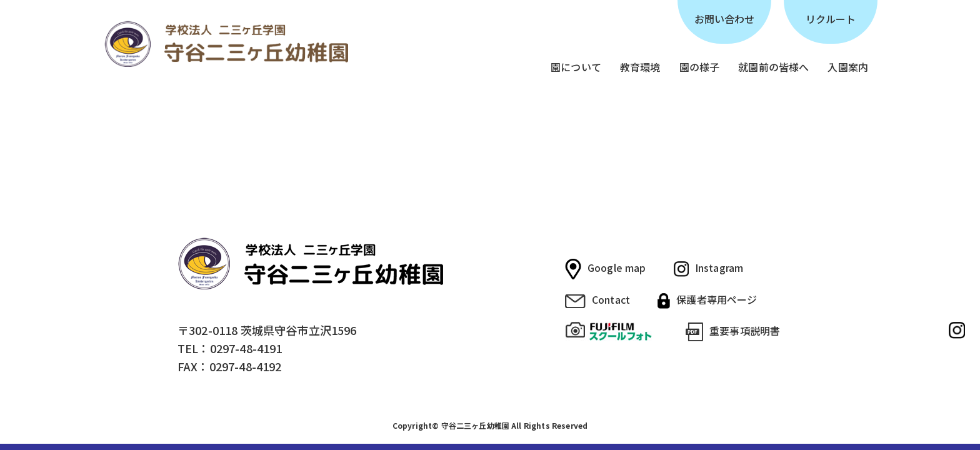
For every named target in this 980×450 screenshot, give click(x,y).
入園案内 (848, 67)
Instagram (708, 268)
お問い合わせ (725, 19)
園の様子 (700, 67)
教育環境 (640, 67)
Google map (606, 269)
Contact (597, 300)
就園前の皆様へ (773, 67)
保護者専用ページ (707, 300)
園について (576, 67)
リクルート (831, 19)
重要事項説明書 (733, 332)
